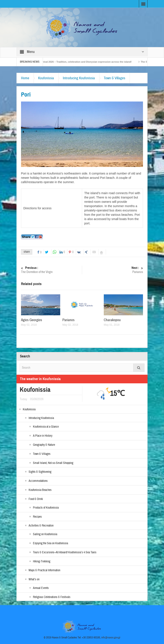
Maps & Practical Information (44, 570)
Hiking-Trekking (42, 562)
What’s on (34, 579)
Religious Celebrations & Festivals (52, 597)
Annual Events (41, 588)
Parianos (113, 270)
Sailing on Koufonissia (45, 534)
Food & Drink (36, 499)
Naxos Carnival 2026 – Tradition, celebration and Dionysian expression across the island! (84, 62)
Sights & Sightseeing (40, 472)
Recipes (37, 517)
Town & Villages (114, 78)
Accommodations (38, 481)
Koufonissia (46, 78)
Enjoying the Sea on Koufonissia (50, 543)
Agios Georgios (32, 320)
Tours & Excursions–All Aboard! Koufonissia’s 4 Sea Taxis (65, 552)
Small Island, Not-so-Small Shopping (53, 463)
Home (25, 78)
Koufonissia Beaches (40, 490)
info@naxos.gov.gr (111, 638)
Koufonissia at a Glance (46, 427)
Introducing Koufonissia (79, 78)
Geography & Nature (44, 445)
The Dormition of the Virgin (51, 270)
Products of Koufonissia (46, 508)
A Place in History (43, 436)
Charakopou (112, 320)
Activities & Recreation (41, 526)
